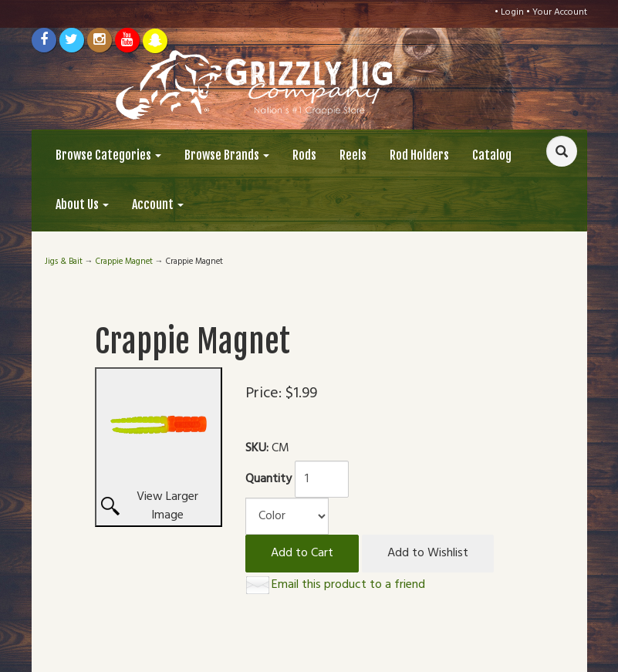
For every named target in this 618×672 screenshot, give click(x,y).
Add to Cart (302, 553)
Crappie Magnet (124, 262)
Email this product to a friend (348, 585)
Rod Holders (419, 155)
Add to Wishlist (428, 553)
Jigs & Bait (64, 262)
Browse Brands (227, 155)
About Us (82, 204)
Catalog (492, 155)
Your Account (560, 12)
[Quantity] (322, 479)
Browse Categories (108, 155)
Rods (304, 155)
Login (512, 12)
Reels (353, 155)
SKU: (258, 449)
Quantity (268, 480)
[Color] (287, 516)
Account (158, 204)
